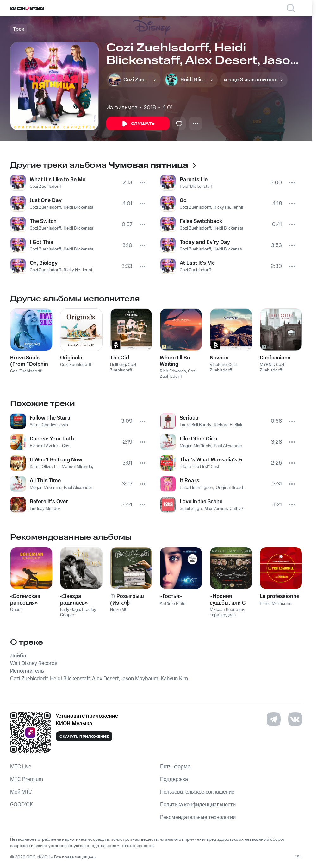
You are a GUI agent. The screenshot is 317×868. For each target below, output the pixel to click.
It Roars (190, 481)
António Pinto (173, 604)
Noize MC (119, 610)
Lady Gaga (70, 610)
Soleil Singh (191, 509)
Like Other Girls (199, 439)
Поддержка (174, 779)
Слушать (138, 124)
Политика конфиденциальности (198, 805)
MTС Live (21, 767)
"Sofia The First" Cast (199, 467)
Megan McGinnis (46, 488)
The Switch (43, 221)
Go (183, 200)
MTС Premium (27, 779)
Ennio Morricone (276, 604)
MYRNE (267, 365)
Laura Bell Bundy (196, 425)
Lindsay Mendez (45, 509)
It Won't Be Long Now (56, 460)
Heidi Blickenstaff (80, 207)
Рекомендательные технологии (198, 817)
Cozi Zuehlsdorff (45, 187)
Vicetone (218, 365)
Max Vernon (216, 509)
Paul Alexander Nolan (84, 488)
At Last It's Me (197, 263)
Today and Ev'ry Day (205, 242)
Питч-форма (175, 767)
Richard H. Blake (229, 425)
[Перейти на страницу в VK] (295, 719)
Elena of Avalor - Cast (50, 446)
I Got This (41, 242)
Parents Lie (194, 180)
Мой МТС (21, 792)
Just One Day (46, 200)
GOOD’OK (22, 805)
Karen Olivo (41, 467)
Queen (16, 610)
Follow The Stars (50, 418)
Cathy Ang (240, 509)
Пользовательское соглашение (197, 792)
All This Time (45, 481)
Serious (189, 418)
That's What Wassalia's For (211, 460)
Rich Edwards (173, 371)
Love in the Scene (201, 502)
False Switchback (201, 221)
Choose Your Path (52, 439)
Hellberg (118, 365)
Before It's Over (49, 502)
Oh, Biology (44, 263)
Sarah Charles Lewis (49, 425)
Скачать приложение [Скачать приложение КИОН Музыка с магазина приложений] (84, 737)
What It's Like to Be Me (58, 180)
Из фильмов (122, 108)
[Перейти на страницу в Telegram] (274, 719)
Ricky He (72, 270)
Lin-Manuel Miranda (73, 467)
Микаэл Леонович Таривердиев (227, 612)
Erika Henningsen (196, 488)
